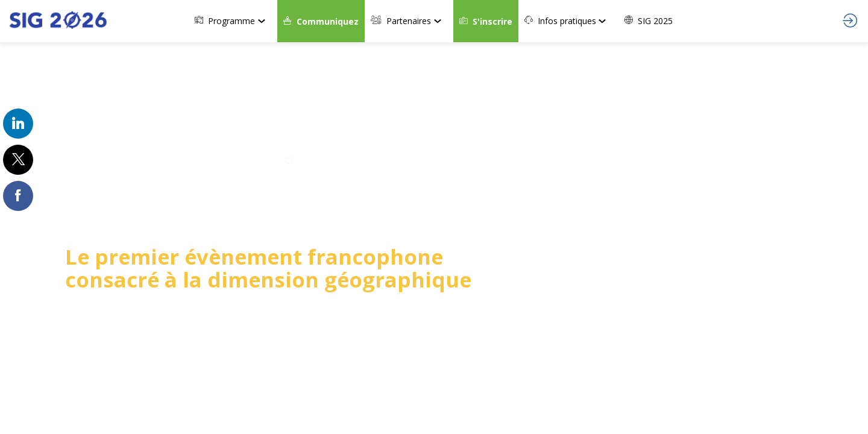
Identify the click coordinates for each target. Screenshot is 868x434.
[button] (321, 21)
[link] (233, 21)
